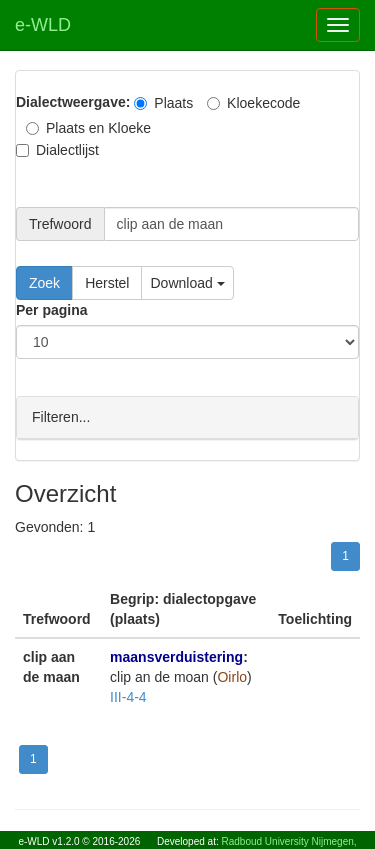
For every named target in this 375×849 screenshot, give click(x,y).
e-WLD (43, 25)
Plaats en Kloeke (88, 128)
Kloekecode (253, 103)
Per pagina (52, 310)
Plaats (163, 103)
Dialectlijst (57, 150)
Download (187, 283)
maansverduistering (176, 656)
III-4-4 (128, 696)
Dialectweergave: (73, 102)
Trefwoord (60, 224)
